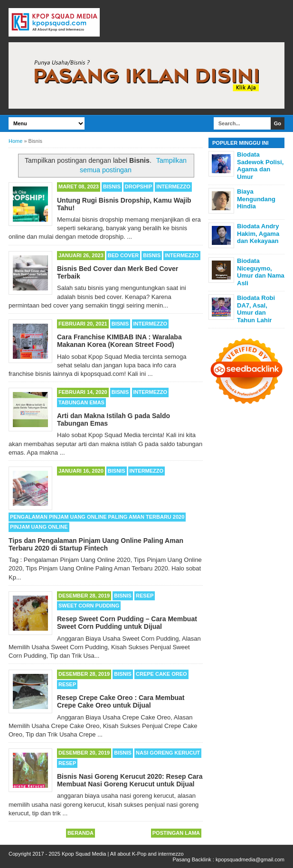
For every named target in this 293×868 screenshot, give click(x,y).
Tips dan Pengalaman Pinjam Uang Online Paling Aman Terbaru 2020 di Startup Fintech (96, 544)
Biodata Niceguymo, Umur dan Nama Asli (261, 272)
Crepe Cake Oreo (161, 674)
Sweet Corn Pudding (89, 606)
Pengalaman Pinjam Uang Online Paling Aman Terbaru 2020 (97, 517)
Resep (145, 596)
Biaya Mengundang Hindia (256, 199)
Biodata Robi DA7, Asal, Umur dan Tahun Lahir (256, 309)
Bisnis (112, 187)
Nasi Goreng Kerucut (168, 753)
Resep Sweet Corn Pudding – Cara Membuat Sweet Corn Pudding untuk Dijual (127, 623)
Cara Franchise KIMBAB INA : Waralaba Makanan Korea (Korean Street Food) (119, 341)
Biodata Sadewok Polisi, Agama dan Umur (260, 166)
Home (15, 141)
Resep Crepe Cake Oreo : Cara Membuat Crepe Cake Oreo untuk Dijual (121, 701)
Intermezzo (173, 187)
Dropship (138, 187)
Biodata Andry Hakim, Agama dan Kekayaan (258, 233)
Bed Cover (123, 255)
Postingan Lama (176, 833)
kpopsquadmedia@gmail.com (250, 859)
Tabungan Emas (81, 402)
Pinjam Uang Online (39, 527)
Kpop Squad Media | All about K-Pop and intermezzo (123, 854)
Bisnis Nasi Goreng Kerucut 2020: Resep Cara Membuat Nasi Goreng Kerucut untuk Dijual (130, 780)
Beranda (80, 833)
